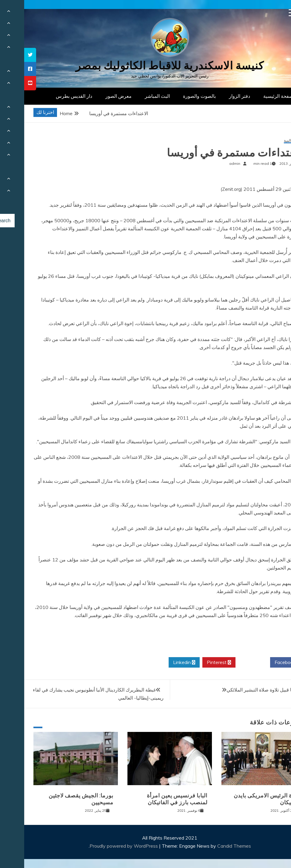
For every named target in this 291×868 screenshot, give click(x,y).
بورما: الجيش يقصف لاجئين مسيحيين (57, 799)
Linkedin (160, 663)
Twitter (229, 663)
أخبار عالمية (268, 141)
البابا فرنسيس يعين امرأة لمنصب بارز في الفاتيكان (153, 799)
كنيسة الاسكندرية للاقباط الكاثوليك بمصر (145, 66)
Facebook (263, 663)
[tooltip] (6, 55)
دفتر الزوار (215, 96)
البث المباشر (133, 96)
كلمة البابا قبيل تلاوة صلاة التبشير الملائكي (244, 690)
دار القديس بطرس (50, 96)
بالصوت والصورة (175, 96)
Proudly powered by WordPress (100, 846)
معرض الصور (94, 96)
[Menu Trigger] (268, 13)
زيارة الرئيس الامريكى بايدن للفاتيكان (243, 799)
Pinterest (195, 663)
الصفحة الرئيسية (255, 96)
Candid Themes (210, 846)
